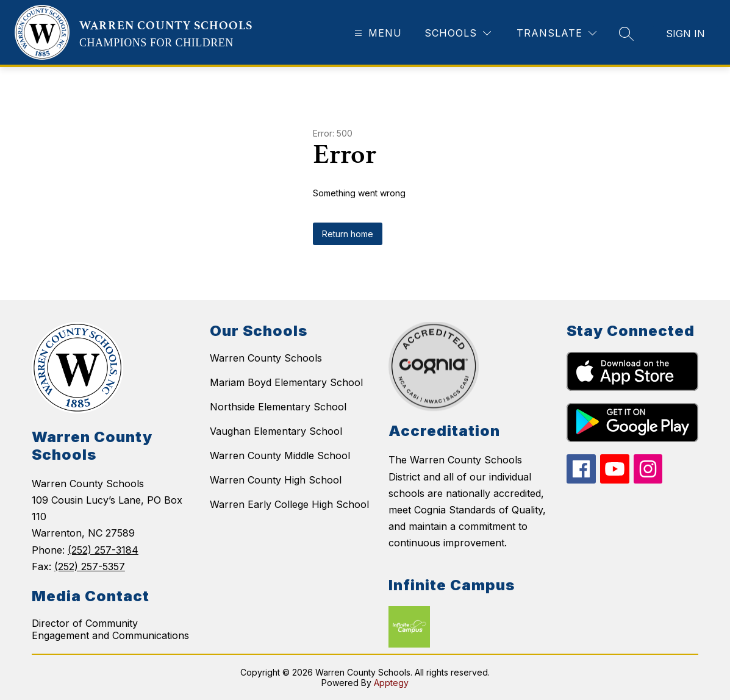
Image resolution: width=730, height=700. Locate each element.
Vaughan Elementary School (276, 431)
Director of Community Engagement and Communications (110, 629)
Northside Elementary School (278, 407)
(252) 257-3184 (103, 550)
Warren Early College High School (289, 504)
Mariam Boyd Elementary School (286, 382)
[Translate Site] (556, 33)
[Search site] (626, 34)
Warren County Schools (266, 358)
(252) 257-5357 (90, 566)
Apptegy (391, 683)
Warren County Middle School (280, 455)
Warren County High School (276, 480)
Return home (348, 234)
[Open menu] (377, 33)
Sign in (685, 34)
